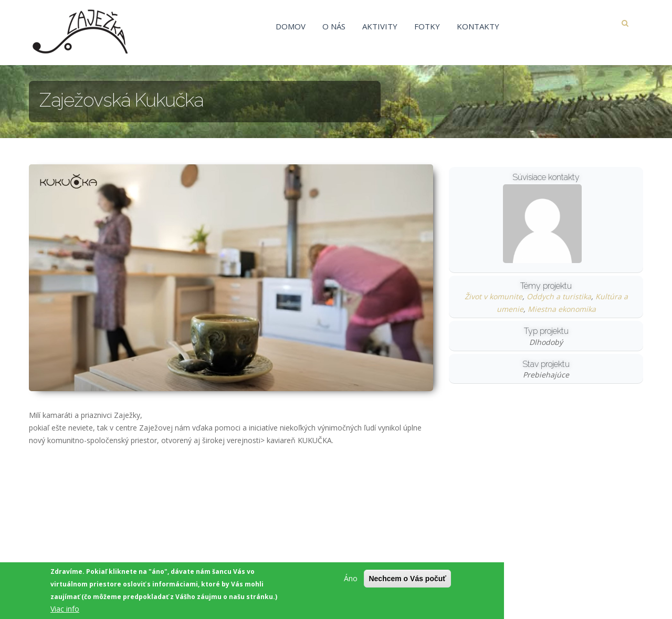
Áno (351, 578)
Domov (291, 26)
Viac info (65, 609)
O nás (334, 26)
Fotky (427, 26)
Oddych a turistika (559, 296)
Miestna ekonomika (562, 309)
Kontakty (478, 26)
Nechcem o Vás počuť (407, 579)
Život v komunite (493, 296)
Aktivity (380, 26)
